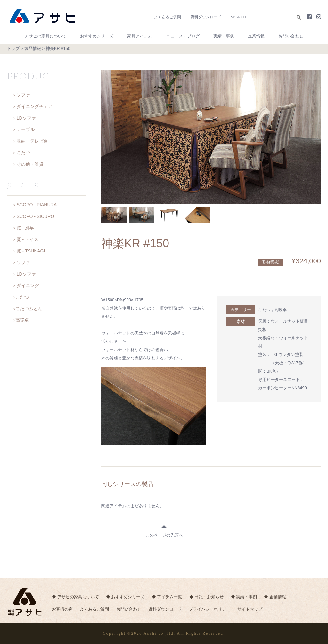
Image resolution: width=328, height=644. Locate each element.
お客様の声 (62, 610)
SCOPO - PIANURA (37, 205)
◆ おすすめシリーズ (126, 597)
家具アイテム (140, 36)
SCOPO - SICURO (35, 216)
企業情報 (256, 36)
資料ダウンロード (206, 17)
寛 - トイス (28, 239)
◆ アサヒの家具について (75, 597)
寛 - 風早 (25, 228)
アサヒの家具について (45, 36)
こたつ (264, 310)
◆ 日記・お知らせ (208, 597)
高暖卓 (280, 310)
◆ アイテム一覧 (168, 597)
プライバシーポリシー (211, 610)
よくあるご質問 (168, 17)
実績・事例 (224, 36)
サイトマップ (252, 610)
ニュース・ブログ (183, 36)
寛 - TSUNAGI (31, 251)
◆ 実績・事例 (246, 597)
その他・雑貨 (30, 164)
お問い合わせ (291, 36)
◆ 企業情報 (277, 597)
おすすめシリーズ (97, 36)
